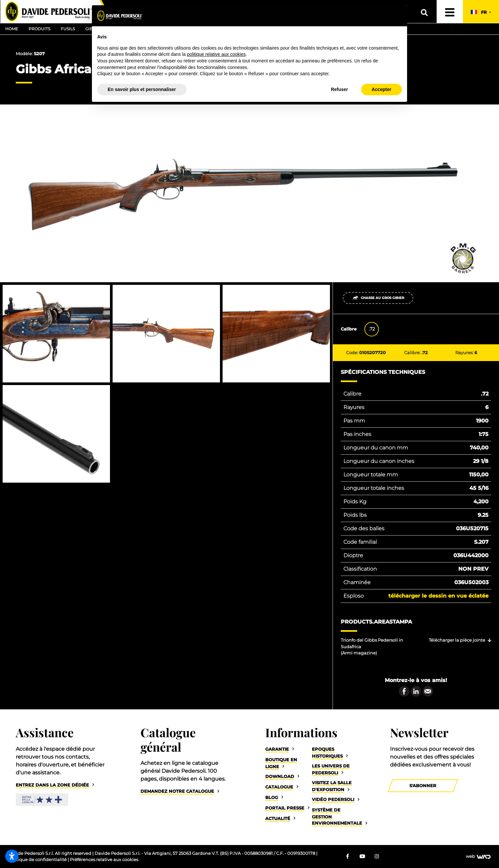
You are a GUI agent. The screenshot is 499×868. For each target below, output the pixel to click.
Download (280, 777)
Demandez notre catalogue (177, 791)
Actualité (278, 819)
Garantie (277, 749)
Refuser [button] (339, 89)
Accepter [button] (381, 89)
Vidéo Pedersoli (333, 799)
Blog (272, 798)
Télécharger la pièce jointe (457, 640)
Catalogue (279, 787)
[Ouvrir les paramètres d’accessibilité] (12, 856)
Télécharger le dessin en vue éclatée (438, 596)
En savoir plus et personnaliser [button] (142, 89)
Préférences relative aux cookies (104, 860)
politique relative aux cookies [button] (216, 54)
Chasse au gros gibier (378, 298)
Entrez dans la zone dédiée (52, 785)
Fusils (68, 29)
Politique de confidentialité (38, 860)
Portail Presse (285, 808)
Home (12, 29)
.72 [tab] (372, 329)
